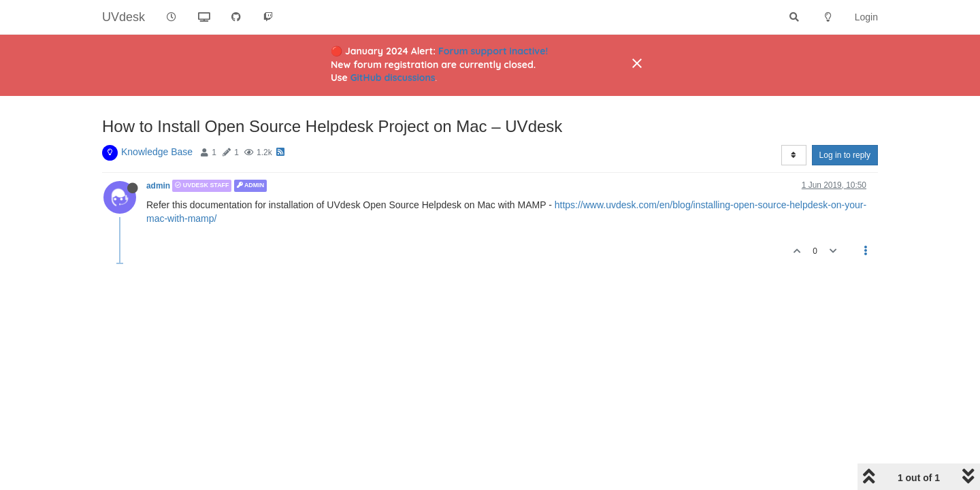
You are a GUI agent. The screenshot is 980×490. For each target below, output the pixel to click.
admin (158, 186)
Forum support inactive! (493, 51)
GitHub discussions (393, 78)
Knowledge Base (157, 152)
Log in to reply (845, 155)
